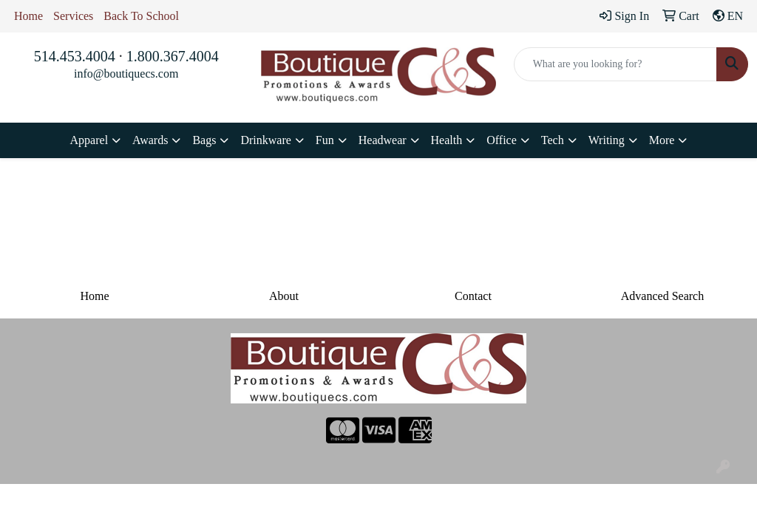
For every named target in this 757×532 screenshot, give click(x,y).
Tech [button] (553, 140)
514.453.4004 (75, 56)
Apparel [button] (89, 140)
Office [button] (502, 140)
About (284, 296)
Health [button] (447, 140)
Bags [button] (204, 140)
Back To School (141, 16)
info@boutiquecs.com (126, 74)
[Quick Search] (615, 64)
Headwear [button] (383, 140)
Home (28, 16)
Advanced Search (662, 296)
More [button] (662, 140)
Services (73, 16)
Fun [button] (325, 140)
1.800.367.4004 (173, 56)
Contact (473, 296)
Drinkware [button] (265, 140)
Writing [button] (607, 140)
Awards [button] (150, 140)
